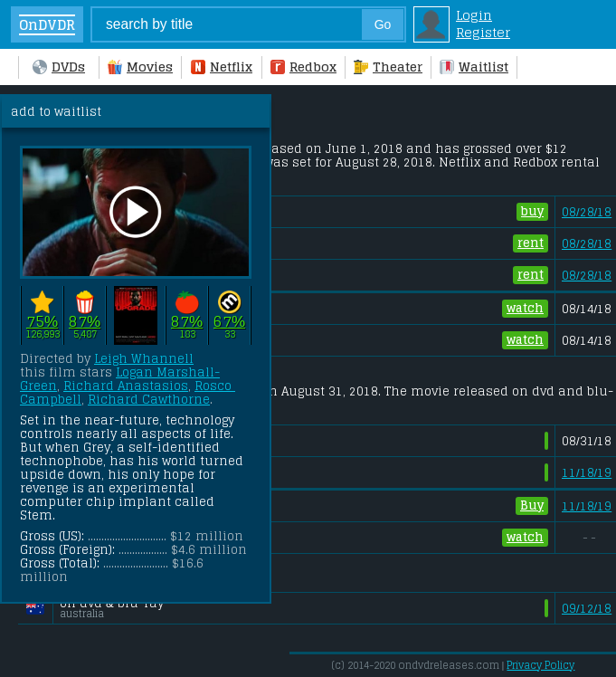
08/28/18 (587, 212)
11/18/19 (587, 473)
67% (229, 321)
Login (474, 15)
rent (531, 243)
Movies (140, 67)
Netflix (222, 67)
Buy (532, 506)
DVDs (59, 67)
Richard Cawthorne (149, 400)
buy (532, 212)
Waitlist (474, 67)
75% (42, 321)
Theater (388, 67)
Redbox (303, 67)
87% (85, 321)
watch (525, 309)
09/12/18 (587, 609)
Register (483, 32)
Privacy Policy (540, 665)
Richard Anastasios (126, 386)
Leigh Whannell (144, 359)
